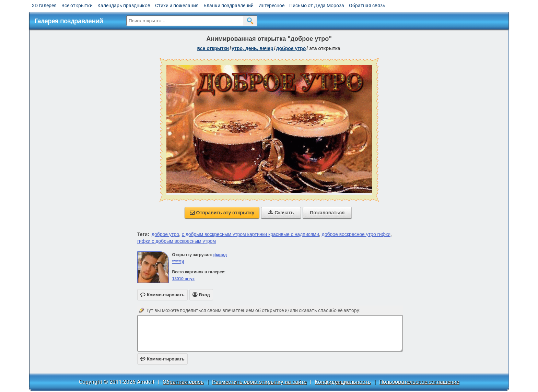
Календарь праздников (124, 5)
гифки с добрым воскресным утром (177, 241)
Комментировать (162, 359)
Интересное (271, 5)
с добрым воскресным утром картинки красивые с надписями (250, 234)
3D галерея (44, 5)
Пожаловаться (327, 213)
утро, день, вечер (253, 48)
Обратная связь (367, 5)
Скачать (281, 213)
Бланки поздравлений (229, 5)
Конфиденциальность (343, 382)
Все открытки (77, 5)
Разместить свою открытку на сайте (259, 382)
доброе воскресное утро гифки (356, 234)
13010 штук (183, 279)
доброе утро (291, 48)
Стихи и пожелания (177, 5)
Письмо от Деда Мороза (317, 5)
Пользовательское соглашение (419, 382)
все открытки (213, 48)
